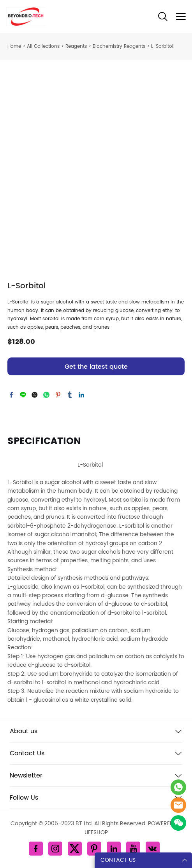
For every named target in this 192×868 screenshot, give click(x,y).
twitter (35, 395)
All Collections (43, 46)
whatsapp (46, 395)
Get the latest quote (96, 367)
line (23, 395)
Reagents (76, 46)
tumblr (70, 395)
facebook (11, 395)
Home (14, 46)
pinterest (58, 395)
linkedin (81, 395)
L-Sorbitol (162, 46)
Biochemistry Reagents (119, 46)
